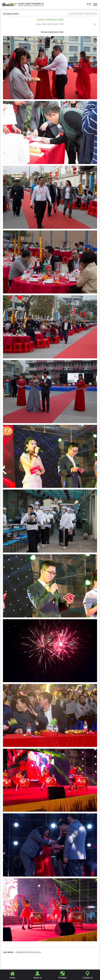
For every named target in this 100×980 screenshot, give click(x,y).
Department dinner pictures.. (29, 952)
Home (80, 14)
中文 (89, 4)
